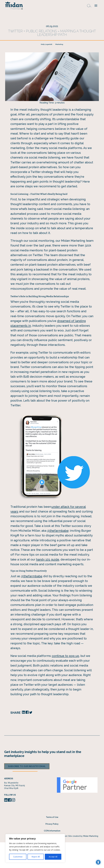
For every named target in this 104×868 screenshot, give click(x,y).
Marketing (59, 70)
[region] (35, 848)
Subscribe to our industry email (27, 792)
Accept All (53, 857)
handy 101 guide (48, 585)
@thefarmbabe (58, 556)
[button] (96, 5)
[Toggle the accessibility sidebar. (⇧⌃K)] (98, 862)
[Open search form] (89, 5)
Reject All (36, 857)
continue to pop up (65, 681)
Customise (18, 857)
